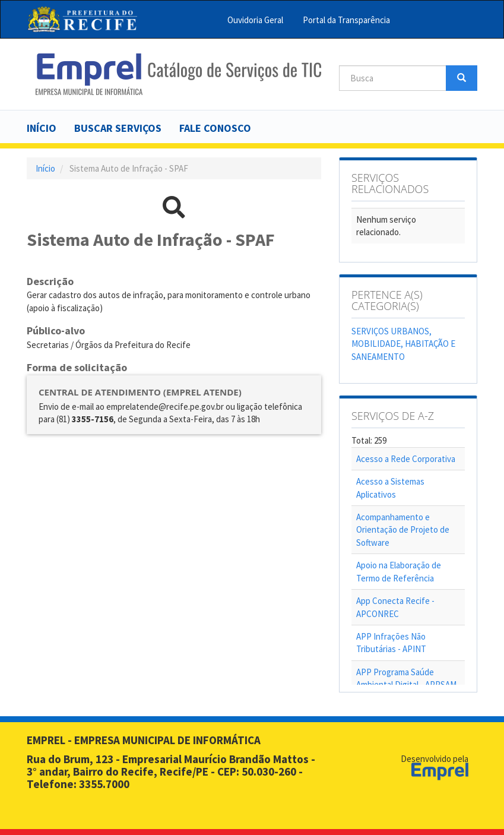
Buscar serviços (118, 128)
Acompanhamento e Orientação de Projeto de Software (403, 530)
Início (42, 128)
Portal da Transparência (346, 20)
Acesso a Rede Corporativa (406, 459)
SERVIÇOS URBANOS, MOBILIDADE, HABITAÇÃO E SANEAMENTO (403, 344)
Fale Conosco (215, 128)
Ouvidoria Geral (255, 20)
